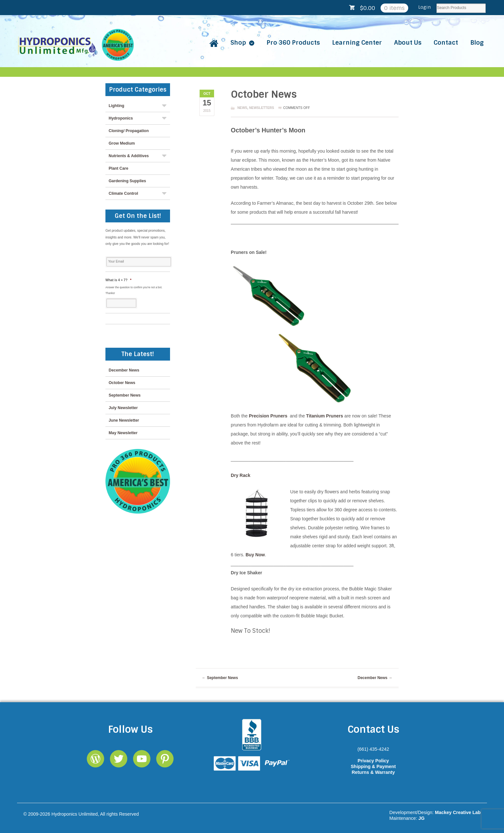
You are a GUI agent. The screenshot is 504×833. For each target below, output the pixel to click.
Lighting (117, 106)
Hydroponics (121, 118)
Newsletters (262, 108)
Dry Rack (241, 475)
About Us (408, 43)
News (242, 108)
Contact (446, 43)
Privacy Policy (373, 761)
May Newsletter (123, 433)
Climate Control (123, 193)
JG (422, 818)
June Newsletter (124, 420)
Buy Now (255, 555)
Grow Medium (122, 143)
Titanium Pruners (325, 416)
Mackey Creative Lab (458, 812)
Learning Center (357, 43)
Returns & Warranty (373, 772)
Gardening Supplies (127, 181)
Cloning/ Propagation (129, 131)
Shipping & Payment (373, 766)
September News (220, 678)
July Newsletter (123, 408)
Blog (477, 43)
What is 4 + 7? (118, 280)
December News (375, 678)
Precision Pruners (268, 416)
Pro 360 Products (293, 43)
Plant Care (118, 168)
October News (122, 383)
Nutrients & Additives (129, 156)
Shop (238, 43)
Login (424, 7)
